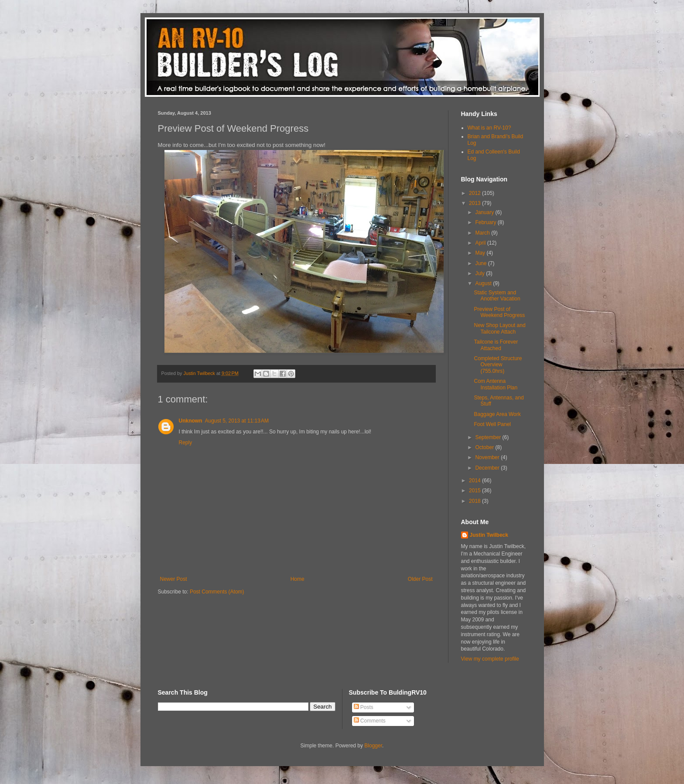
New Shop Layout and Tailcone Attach (499, 328)
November (488, 457)
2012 (475, 193)
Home (298, 579)
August (484, 283)
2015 (475, 491)
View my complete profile (490, 659)
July (481, 273)
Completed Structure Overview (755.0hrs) (498, 365)
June (481, 263)
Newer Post (174, 579)
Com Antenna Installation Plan (496, 384)
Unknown (191, 421)
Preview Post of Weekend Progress (499, 312)
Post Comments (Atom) (217, 592)
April (481, 243)
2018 (475, 501)
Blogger (373, 746)
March (483, 233)
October (485, 447)
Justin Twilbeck (489, 535)
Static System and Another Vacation (497, 296)
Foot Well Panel (492, 424)
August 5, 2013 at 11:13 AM (237, 421)
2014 (475, 481)
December (488, 468)
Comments (370, 721)
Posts (364, 707)
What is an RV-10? (489, 128)
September (489, 437)
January (485, 212)
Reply (186, 443)
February (486, 222)
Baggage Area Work (497, 414)
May (481, 253)
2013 (475, 203)
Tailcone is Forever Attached (496, 345)
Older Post (420, 579)
